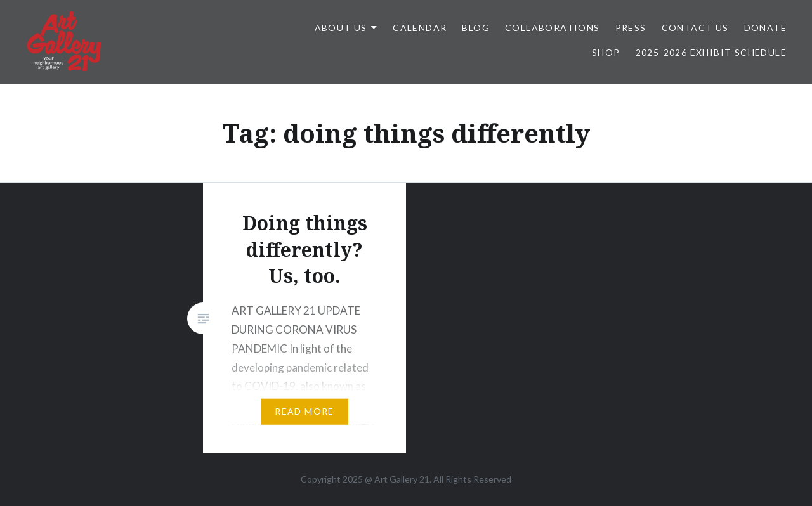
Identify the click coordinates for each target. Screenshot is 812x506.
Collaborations (553, 28)
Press (631, 28)
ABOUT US (341, 28)
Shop (606, 52)
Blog (476, 28)
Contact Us (695, 28)
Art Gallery (397, 479)
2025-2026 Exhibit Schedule (711, 52)
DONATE (765, 28)
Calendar (420, 28)
